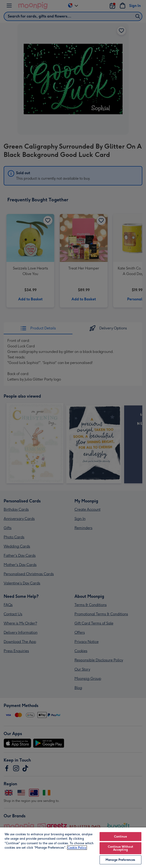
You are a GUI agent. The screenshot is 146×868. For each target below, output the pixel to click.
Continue (120, 837)
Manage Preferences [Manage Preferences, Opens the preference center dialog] (120, 860)
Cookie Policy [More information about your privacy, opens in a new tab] (77, 848)
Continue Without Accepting (120, 848)
